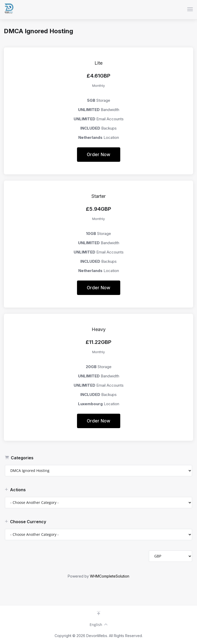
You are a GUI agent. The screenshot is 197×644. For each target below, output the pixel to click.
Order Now (98, 155)
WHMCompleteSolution (110, 576)
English (99, 625)
